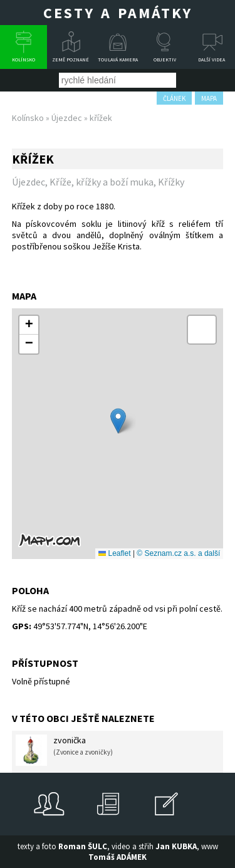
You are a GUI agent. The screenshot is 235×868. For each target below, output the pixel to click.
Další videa (211, 60)
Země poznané (70, 60)
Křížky (171, 182)
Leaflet (114, 553)
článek (174, 98)
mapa (209, 98)
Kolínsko (23, 60)
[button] (118, 421)
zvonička (64, 750)
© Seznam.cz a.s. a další (178, 553)
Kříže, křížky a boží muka (102, 182)
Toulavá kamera (118, 60)
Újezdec (67, 118)
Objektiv (165, 60)
